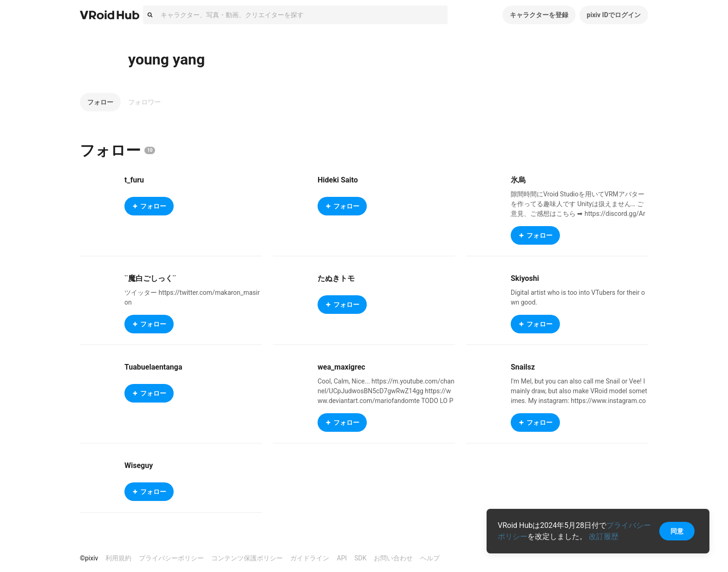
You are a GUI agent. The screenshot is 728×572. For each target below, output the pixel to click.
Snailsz (523, 367)
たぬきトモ (336, 278)
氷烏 (518, 180)
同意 (677, 531)
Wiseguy (139, 465)
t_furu (134, 180)
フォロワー (144, 102)
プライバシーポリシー (171, 558)
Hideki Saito (338, 180)
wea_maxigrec (341, 367)
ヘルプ (430, 558)
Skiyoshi (525, 278)
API (342, 558)
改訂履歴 (604, 536)
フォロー (100, 102)
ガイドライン (310, 558)
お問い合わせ (393, 558)
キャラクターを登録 (539, 15)
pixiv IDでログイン (614, 15)
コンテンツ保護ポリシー (247, 558)
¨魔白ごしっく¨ (150, 278)
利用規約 (118, 558)
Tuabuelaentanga (153, 367)
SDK (360, 558)
